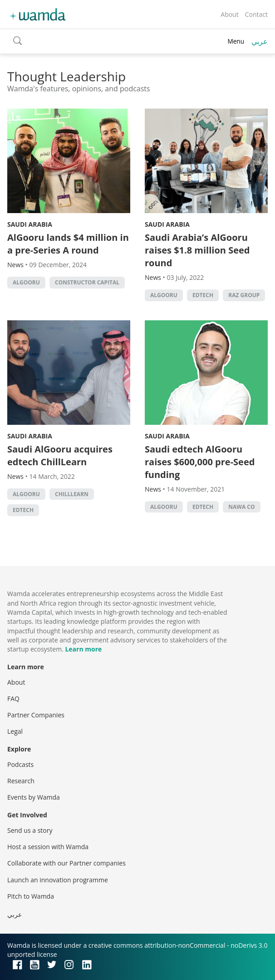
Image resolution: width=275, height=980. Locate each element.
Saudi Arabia (30, 224)
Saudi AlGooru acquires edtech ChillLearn (60, 455)
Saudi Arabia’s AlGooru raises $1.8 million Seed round (197, 250)
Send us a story (30, 830)
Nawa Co (241, 507)
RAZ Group (244, 295)
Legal (15, 731)
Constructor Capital (87, 282)
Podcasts (20, 764)
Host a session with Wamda (48, 847)
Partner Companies (36, 715)
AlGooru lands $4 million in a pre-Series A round (68, 244)
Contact (256, 14)
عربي (260, 41)
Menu (236, 41)
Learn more (83, 649)
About (229, 14)
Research (21, 781)
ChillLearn (72, 494)
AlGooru (26, 282)
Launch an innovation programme (58, 880)
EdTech (203, 295)
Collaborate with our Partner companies (66, 863)
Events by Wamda (34, 797)
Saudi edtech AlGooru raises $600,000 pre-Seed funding (200, 462)
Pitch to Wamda (31, 896)
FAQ (13, 699)
